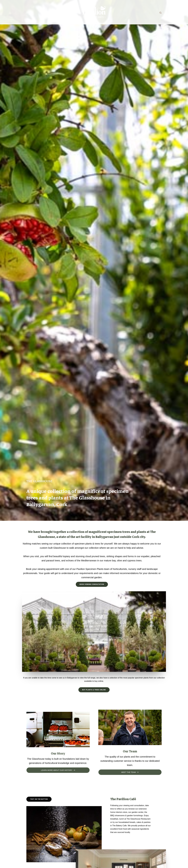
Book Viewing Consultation (92, 584)
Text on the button (39, 799)
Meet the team (130, 772)
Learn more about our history (58, 770)
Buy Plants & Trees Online (94, 690)
